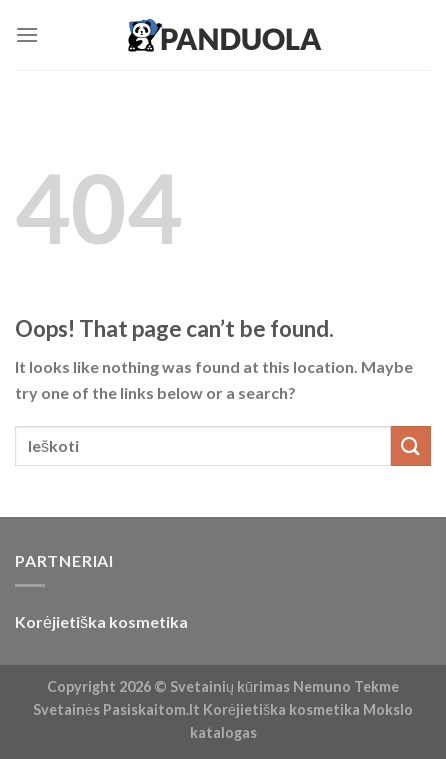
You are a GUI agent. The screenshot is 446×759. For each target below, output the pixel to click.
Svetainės (66, 709)
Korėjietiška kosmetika (101, 621)
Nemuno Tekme (346, 686)
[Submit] (411, 445)
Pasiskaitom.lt (151, 709)
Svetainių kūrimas (230, 686)
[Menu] (27, 34)
